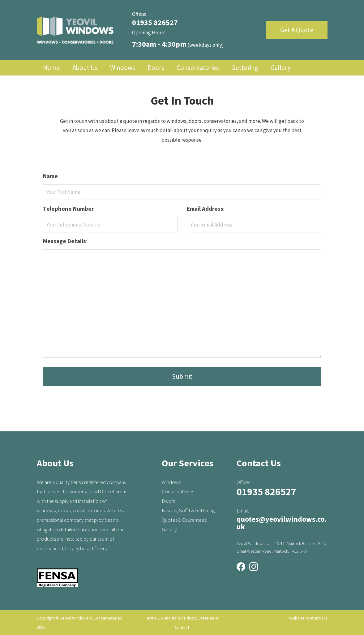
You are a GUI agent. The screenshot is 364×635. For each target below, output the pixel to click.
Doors (156, 68)
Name (50, 176)
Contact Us (99, 83)
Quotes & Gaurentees (184, 520)
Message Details (64, 241)
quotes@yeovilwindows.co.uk (281, 523)
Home (51, 68)
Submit (182, 376)
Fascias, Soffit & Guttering (188, 510)
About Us (85, 68)
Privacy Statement (201, 618)
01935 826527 (155, 22)
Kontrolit (319, 618)
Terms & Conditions (163, 618)
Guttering (245, 68)
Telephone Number (68, 209)
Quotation (57, 83)
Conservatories (198, 68)
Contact (182, 627)
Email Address (205, 209)
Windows (123, 68)
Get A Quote (297, 30)
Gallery (281, 68)
